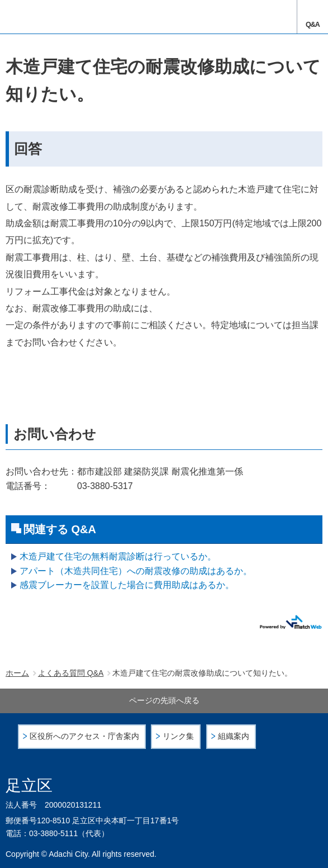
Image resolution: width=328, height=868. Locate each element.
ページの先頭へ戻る (164, 700)
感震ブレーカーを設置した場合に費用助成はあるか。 (127, 585)
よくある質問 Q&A (71, 673)
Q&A (313, 25)
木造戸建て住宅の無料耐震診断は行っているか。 (118, 556)
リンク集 (178, 736)
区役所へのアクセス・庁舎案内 (84, 736)
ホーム (17, 673)
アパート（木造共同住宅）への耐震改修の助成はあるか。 (136, 571)
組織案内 (234, 736)
